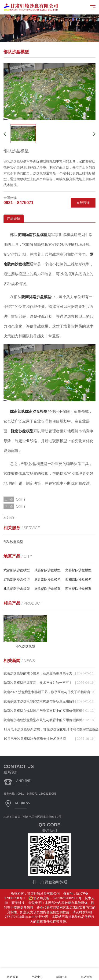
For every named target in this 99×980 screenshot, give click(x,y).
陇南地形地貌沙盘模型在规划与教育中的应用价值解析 (43, 720)
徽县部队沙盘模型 (48, 589)
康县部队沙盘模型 (48, 579)
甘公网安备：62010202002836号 (55, 898)
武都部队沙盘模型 (17, 570)
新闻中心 (62, 974)
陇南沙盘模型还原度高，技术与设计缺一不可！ (38, 683)
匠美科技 (18, 903)
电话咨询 (87, 974)
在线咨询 (83, 203)
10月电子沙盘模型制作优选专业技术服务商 (35, 739)
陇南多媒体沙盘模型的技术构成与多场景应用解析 (40, 701)
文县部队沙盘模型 (78, 570)
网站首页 (12, 974)
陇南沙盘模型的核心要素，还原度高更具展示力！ (40, 673)
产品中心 (37, 974)
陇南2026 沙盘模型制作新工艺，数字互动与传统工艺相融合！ (49, 692)
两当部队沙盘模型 (78, 589)
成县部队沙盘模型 (48, 570)
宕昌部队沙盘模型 (17, 579)
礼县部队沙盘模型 (17, 589)
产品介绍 (14, 219)
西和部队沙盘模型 (78, 579)
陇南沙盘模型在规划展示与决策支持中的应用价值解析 (43, 711)
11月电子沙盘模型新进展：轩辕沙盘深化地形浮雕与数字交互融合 (51, 729)
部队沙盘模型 (13, 542)
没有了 (21, 499)
